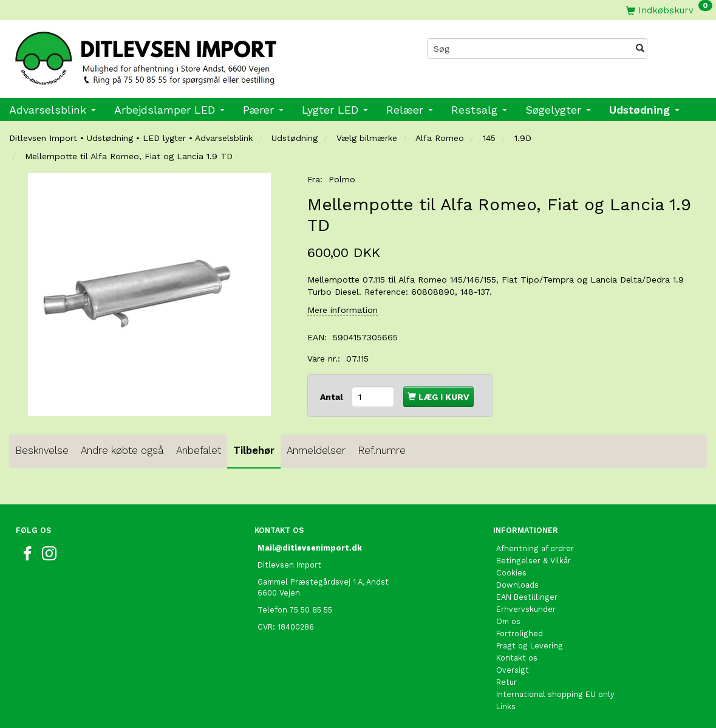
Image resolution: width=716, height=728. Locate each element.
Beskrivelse (42, 450)
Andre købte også (122, 450)
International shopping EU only (555, 694)
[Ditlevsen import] (179, 55)
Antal (333, 397)
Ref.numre (382, 450)
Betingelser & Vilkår (534, 561)
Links (506, 706)
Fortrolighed (520, 634)
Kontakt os (517, 658)
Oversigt (513, 670)
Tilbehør (254, 450)
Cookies (511, 573)
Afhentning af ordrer (535, 548)
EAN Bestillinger (527, 597)
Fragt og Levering (530, 646)
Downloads (517, 585)
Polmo (342, 179)
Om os (508, 621)
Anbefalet (199, 450)
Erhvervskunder (526, 609)
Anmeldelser (316, 450)
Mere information (343, 310)
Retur (506, 682)
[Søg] (640, 49)
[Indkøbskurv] (669, 10)
